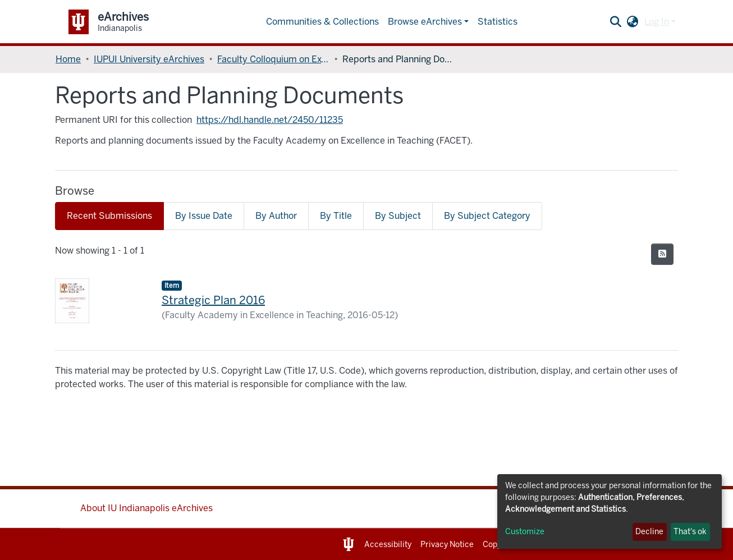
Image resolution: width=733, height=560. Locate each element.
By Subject (398, 216)
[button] (633, 22)
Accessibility (388, 545)
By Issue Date (204, 216)
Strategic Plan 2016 (213, 300)
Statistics (498, 22)
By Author (276, 216)
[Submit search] (616, 22)
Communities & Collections (322, 22)
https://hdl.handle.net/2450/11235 (270, 120)
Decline (649, 532)
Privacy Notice (447, 545)
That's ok (690, 532)
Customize (525, 532)
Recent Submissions (109, 216)
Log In (657, 22)
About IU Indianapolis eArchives (146, 508)
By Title (336, 216)
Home (68, 59)
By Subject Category (487, 216)
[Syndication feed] (662, 254)
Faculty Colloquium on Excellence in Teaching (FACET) (273, 59)
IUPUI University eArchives (149, 59)
